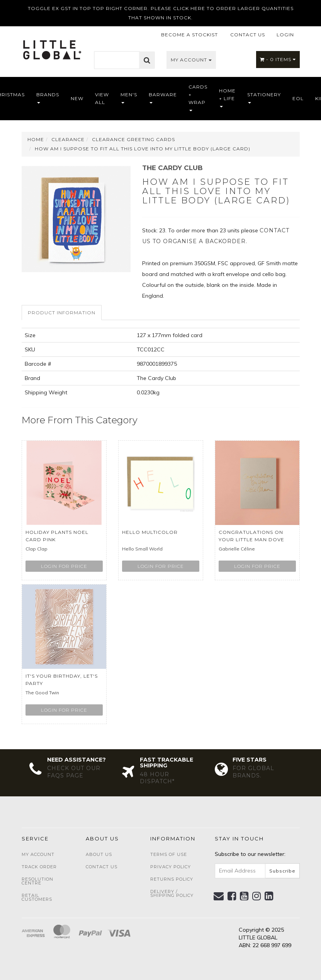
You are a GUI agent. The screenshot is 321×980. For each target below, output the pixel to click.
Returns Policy (172, 879)
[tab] (62, 313)
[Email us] (219, 896)
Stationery (264, 98)
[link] (232, 896)
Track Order (39, 867)
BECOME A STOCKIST (189, 35)
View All (102, 98)
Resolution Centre (37, 881)
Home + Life (227, 98)
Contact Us (102, 867)
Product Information (62, 313)
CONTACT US (248, 35)
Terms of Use (169, 854)
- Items (278, 59)
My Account (191, 60)
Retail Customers (37, 897)
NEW (77, 98)
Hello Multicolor (150, 532)
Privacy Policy (171, 867)
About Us (99, 854)
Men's (129, 98)
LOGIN (285, 35)
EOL (298, 98)
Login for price (64, 566)
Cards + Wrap (198, 98)
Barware (163, 98)
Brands (48, 98)
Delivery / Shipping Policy (172, 893)
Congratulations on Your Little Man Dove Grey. (251, 539)
